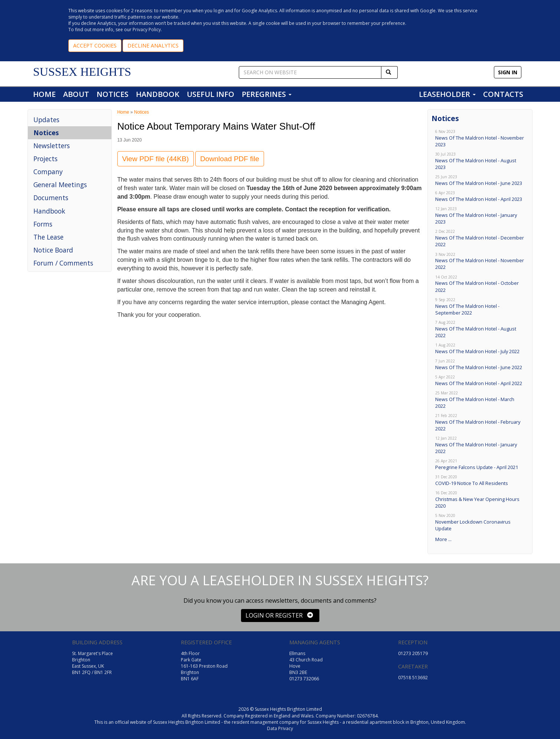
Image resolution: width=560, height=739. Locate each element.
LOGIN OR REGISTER (279, 615)
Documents (51, 198)
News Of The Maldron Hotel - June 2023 (480, 180)
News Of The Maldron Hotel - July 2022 (480, 349)
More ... (443, 539)
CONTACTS (503, 94)
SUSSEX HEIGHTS (82, 72)
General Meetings (60, 185)
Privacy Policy (147, 30)
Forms (43, 224)
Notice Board (53, 250)
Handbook (49, 211)
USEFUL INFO (211, 94)
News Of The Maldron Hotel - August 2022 (480, 329)
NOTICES (113, 94)
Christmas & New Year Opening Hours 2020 (480, 500)
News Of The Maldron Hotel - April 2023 (480, 196)
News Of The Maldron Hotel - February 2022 (480, 422)
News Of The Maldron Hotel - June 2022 (480, 364)
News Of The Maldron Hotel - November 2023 (480, 138)
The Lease (48, 237)
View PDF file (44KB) (156, 159)
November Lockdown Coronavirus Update (480, 522)
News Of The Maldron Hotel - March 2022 (480, 400)
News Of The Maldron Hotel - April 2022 (480, 380)
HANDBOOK (158, 94)
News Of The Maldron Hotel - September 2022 (480, 307)
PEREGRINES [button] (267, 94)
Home (123, 112)
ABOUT (76, 94)
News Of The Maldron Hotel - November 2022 (480, 261)
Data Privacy (280, 728)
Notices (46, 133)
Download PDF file (230, 159)
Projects (45, 159)
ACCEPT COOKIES (95, 45)
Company (48, 172)
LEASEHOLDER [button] (447, 94)
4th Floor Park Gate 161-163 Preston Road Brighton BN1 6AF (204, 666)
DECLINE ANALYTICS (153, 45)
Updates (46, 120)
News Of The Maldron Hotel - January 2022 (480, 445)
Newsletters (52, 146)
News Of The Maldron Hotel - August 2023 (480, 161)
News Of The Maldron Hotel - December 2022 (480, 238)
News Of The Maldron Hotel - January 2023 (480, 216)
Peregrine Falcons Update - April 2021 (480, 464)
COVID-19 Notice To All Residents (480, 480)
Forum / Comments (63, 263)
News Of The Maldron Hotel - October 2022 (480, 284)
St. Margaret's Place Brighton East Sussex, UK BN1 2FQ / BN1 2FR (92, 663)
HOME (44, 94)
